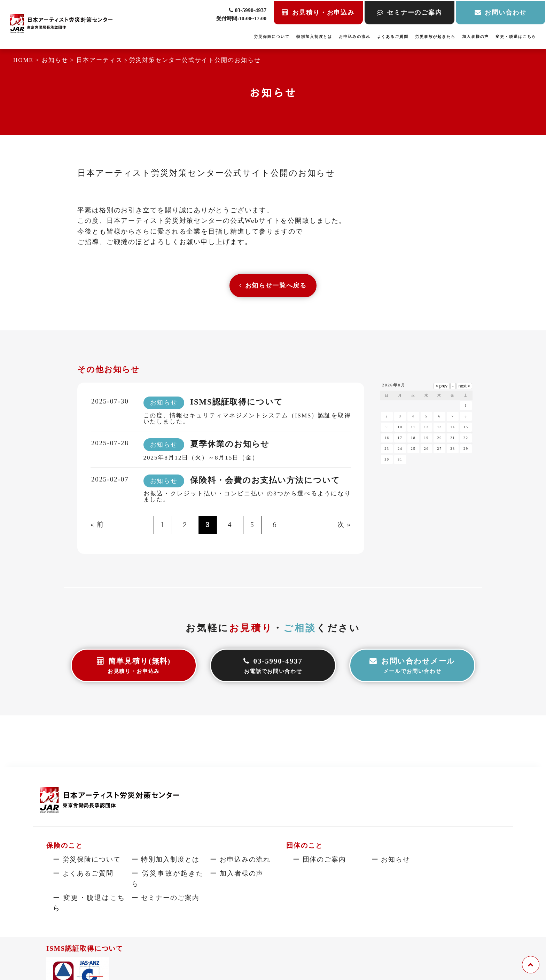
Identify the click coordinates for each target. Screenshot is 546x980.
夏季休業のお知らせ (230, 446)
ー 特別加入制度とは (166, 859)
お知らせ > (59, 60)
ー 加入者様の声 (237, 873)
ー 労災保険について (87, 859)
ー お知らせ (391, 859)
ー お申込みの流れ (240, 859)
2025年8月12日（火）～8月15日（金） (201, 459)
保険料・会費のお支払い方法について (265, 482)
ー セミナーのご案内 (166, 897)
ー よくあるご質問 (83, 873)
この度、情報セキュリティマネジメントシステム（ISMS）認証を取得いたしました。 (247, 420)
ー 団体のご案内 (319, 859)
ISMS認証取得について (237, 404)
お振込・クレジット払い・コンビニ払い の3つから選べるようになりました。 (247, 498)
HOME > (28, 60)
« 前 (97, 526)
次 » (344, 526)
